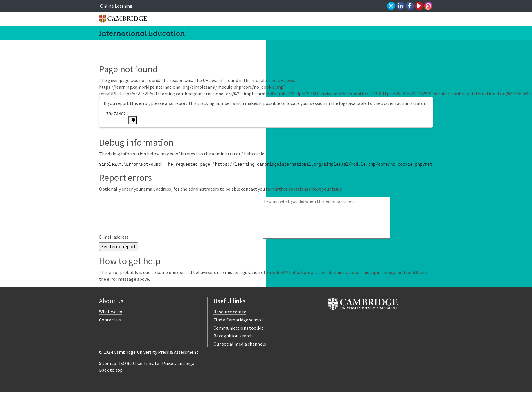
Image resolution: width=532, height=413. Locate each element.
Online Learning (116, 6)
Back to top (111, 370)
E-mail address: (114, 237)
